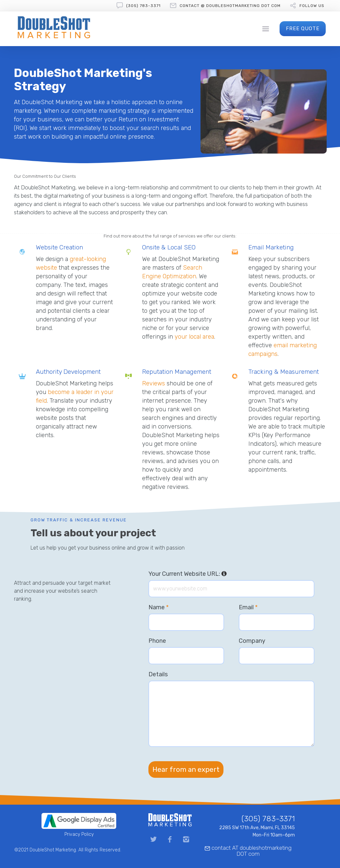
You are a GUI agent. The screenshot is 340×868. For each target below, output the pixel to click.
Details (158, 674)
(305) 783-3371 (143, 6)
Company (252, 641)
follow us (312, 6)
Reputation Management (177, 372)
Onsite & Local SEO (169, 247)
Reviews (154, 383)
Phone (157, 641)
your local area (194, 337)
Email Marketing (271, 247)
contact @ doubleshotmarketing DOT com (230, 6)
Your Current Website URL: (188, 574)
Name (159, 607)
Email (248, 607)
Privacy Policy (79, 834)
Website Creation (59, 247)
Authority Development (68, 372)
